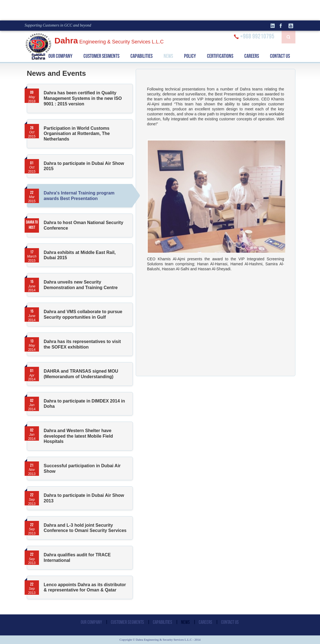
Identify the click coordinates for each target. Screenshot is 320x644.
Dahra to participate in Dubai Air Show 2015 (84, 166)
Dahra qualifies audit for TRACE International (77, 558)
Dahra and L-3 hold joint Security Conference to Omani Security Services (85, 528)
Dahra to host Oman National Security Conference (83, 225)
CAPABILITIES (141, 56)
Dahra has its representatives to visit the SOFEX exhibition (82, 344)
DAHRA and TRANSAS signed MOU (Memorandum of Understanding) (81, 374)
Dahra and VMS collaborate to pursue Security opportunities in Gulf (83, 314)
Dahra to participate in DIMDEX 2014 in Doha (84, 404)
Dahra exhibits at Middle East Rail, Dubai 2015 (80, 255)
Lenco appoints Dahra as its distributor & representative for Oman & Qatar (85, 587)
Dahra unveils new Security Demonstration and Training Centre (81, 285)
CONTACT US (280, 56)
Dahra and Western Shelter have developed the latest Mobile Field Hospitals (78, 436)
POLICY (190, 56)
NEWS (168, 56)
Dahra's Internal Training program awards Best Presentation (88, 196)
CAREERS (252, 56)
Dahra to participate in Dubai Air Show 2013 (84, 498)
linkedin (275, 26)
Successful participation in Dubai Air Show (82, 468)
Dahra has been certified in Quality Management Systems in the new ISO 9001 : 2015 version (83, 98)
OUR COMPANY (60, 56)
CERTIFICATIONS (220, 56)
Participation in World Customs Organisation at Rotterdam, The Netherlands (77, 134)
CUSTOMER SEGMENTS (101, 56)
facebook (283, 26)
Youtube (291, 26)
